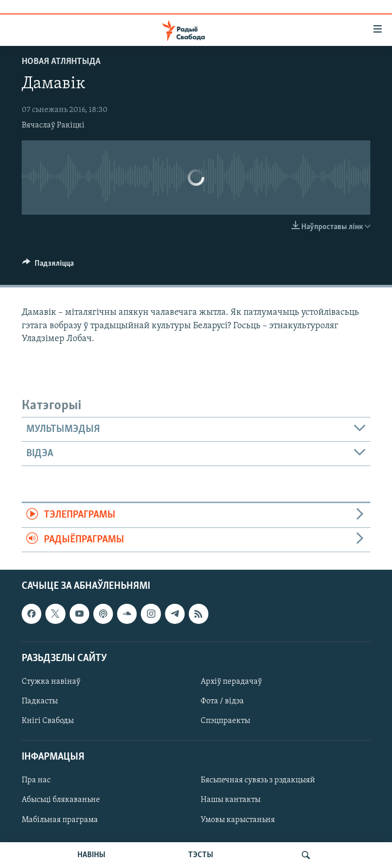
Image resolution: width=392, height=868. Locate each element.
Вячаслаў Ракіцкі (53, 125)
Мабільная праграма (60, 820)
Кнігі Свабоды (48, 721)
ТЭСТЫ (201, 855)
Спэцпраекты (225, 721)
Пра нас (36, 781)
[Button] (48, 266)
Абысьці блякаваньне (61, 800)
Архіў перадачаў (231, 682)
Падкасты (40, 701)
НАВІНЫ (91, 855)
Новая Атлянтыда (61, 62)
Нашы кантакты (231, 800)
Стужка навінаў (51, 682)
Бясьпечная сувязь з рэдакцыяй (258, 781)
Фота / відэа (222, 701)
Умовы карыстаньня (238, 820)
